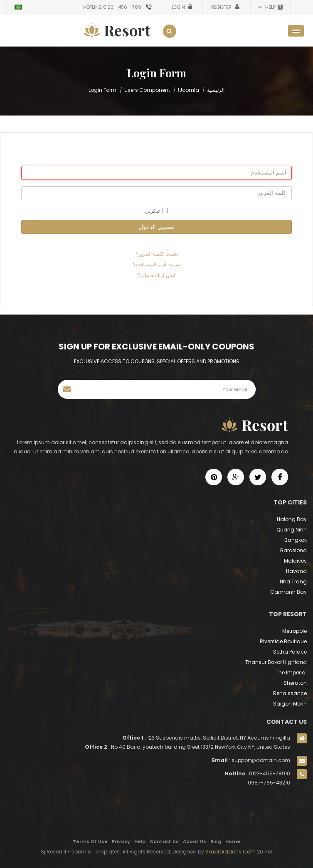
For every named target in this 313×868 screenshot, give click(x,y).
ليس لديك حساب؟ (156, 275)
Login (179, 7)
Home (233, 841)
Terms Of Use (90, 841)
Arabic (18, 7)
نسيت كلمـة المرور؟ (157, 254)
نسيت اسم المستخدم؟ (156, 264)
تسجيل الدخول (156, 227)
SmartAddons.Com (230, 852)
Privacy (121, 841)
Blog (216, 841)
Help (140, 841)
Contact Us (164, 841)
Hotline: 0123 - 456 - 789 (112, 7)
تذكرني (156, 211)
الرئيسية (216, 90)
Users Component (147, 90)
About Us (195, 841)
